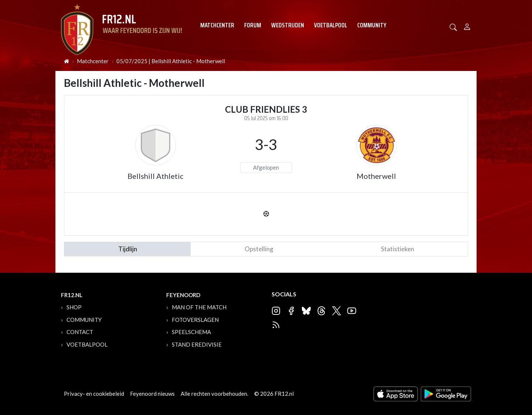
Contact (80, 332)
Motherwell (376, 176)
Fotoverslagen (195, 320)
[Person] (467, 26)
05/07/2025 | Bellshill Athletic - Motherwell (171, 61)
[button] (453, 26)
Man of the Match (199, 307)
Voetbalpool (331, 25)
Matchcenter (217, 25)
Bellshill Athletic (156, 176)
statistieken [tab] (398, 249)
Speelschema (191, 332)
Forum (253, 25)
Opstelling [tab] (259, 249)
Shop (74, 307)
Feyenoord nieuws (152, 394)
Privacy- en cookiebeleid (94, 394)
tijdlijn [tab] (128, 249)
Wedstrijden (288, 25)
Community (372, 25)
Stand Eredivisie (197, 344)
